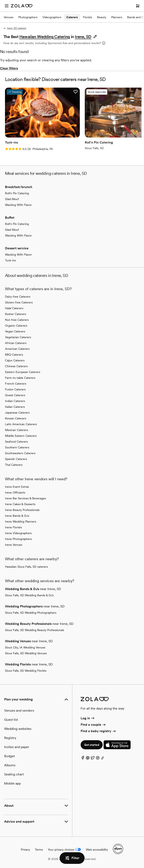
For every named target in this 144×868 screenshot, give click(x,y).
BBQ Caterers (14, 355)
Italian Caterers (15, 407)
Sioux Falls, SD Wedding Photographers (31, 613)
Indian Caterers (15, 401)
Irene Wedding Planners (21, 522)
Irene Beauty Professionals (22, 510)
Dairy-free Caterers (18, 297)
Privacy (25, 850)
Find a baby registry (98, 731)
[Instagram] (98, 759)
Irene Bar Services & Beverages (25, 498)
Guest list (11, 720)
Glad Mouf (12, 199)
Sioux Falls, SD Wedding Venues (26, 653)
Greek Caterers (15, 395)
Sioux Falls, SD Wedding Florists (26, 671)
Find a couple (93, 725)
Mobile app (12, 783)
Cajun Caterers (15, 360)
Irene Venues (14, 545)
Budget (9, 756)
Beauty (102, 17)
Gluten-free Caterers (19, 302)
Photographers (28, 17)
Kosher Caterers (15, 314)
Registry (10, 738)
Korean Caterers (16, 418)
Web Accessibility (0, 0)
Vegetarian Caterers (18, 337)
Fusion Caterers (15, 389)
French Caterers (16, 384)
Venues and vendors (19, 710)
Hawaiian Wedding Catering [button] (45, 37)
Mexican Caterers (17, 430)
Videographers (52, 17)
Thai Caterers (14, 465)
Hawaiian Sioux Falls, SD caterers (26, 567)
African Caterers (16, 343)
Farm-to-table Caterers (20, 378)
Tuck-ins (10, 260)
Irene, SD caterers (15, 28)
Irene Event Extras (17, 487)
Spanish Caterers (16, 459)
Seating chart (14, 774)
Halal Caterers (14, 308)
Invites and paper (17, 747)
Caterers (72, 17)
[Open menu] (7, 6)
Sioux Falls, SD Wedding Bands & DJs (29, 595)
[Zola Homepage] (22, 6)
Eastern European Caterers (23, 372)
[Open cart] (138, 6)
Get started (92, 745)
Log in (88, 718)
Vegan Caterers (15, 331)
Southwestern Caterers (20, 453)
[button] (86, 37)
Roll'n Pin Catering (17, 193)
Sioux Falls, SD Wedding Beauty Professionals (34, 630)
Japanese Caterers (17, 413)
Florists (87, 17)
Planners (117, 17)
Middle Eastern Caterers (21, 436)
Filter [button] (72, 858)
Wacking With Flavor (18, 205)
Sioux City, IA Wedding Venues (25, 647)
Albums (10, 765)
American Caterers (17, 349)
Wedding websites (18, 729)
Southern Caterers (17, 447)
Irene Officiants (15, 493)
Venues (9, 17)
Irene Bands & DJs (17, 516)
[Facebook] (83, 759)
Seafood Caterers (16, 442)
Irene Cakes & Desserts (20, 504)
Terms (39, 850)
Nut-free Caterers (17, 320)
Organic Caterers (16, 326)
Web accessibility (97, 850)
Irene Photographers (18, 539)
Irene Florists (13, 527)
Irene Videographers (18, 533)
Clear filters (9, 68)
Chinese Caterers (16, 366)
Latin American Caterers (21, 424)
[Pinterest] (88, 759)
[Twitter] (93, 759)
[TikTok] (103, 759)
